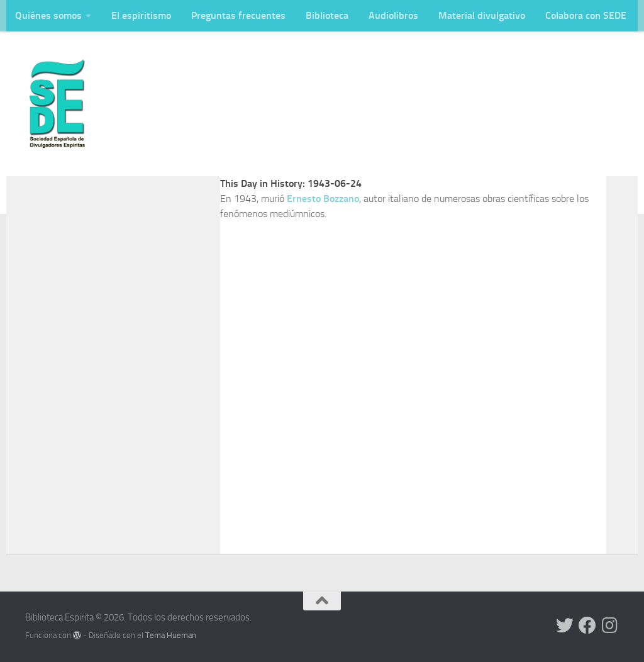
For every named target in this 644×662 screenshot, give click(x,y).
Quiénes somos (48, 15)
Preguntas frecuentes (238, 15)
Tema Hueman (171, 635)
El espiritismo (141, 15)
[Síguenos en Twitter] (565, 626)
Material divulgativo (482, 15)
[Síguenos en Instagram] (610, 626)
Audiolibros (393, 15)
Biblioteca (327, 15)
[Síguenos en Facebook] (587, 626)
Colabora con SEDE (586, 15)
